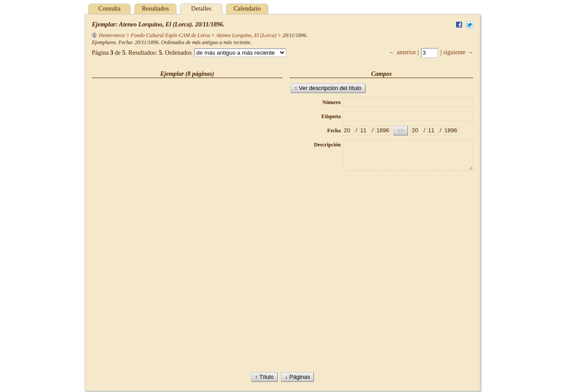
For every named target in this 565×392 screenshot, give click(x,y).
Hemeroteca (108, 35)
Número (331, 102)
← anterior (402, 52)
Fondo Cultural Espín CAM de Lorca (170, 35)
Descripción (327, 145)
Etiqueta (331, 116)
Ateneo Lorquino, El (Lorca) (246, 35)
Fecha (334, 131)
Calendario (247, 9)
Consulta (109, 9)
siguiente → (458, 52)
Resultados (155, 9)
